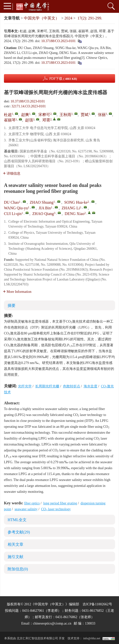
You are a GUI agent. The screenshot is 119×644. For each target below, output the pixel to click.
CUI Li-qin (13, 214)
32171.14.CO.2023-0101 (29, 106)
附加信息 (18, 569)
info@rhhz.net (92, 638)
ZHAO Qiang (43, 214)
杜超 (8, 115)
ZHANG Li (71, 208)
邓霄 (46, 120)
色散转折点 (72, 386)
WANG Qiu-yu (16, 208)
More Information (17, 292)
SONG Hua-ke (76, 202)
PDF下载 (63, 79)
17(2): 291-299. (90, 18)
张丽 (102, 115)
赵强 (29, 120)
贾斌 (85, 115)
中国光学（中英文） (42, 18)
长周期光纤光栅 (47, 386)
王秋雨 (65, 115)
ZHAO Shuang (42, 202)
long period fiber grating (60, 503)
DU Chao (11, 202)
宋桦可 (44, 115)
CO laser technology (56, 509)
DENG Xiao (74, 214)
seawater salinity (26, 509)
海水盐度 (90, 386)
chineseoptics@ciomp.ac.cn (52, 623)
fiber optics (32, 503)
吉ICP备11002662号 (97, 604)
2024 (68, 18)
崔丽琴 (10, 120)
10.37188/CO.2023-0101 (59, 41)
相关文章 (15, 544)
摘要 (12, 305)
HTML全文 (17, 520)
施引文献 (15, 557)
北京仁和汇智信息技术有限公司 (37, 638)
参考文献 (19, 532)
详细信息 (12, 173)
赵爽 (25, 115)
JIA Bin (45, 208)
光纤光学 (25, 386)
